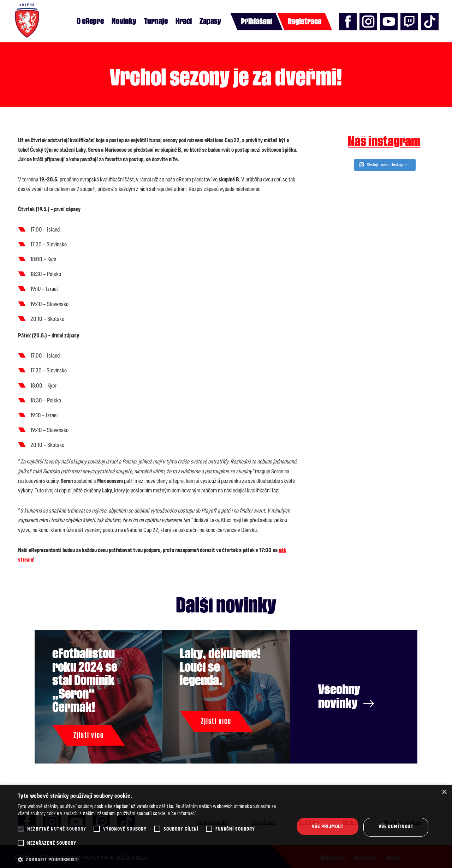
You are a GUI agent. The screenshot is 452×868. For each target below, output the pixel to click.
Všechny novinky (347, 696)
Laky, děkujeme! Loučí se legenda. (221, 667)
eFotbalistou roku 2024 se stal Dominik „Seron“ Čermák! (85, 680)
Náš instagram (384, 142)
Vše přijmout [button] (328, 826)
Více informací (182, 813)
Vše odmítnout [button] (396, 826)
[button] (152, 860)
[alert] (226, 826)
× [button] (444, 792)
